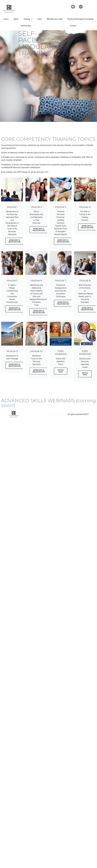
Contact (73, 26)
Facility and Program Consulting (80, 19)
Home (6, 19)
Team (39, 19)
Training (28, 19)
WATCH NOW (61, 371)
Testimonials (26, 26)
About (16, 19)
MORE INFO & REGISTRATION (15, 241)
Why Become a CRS (55, 19)
